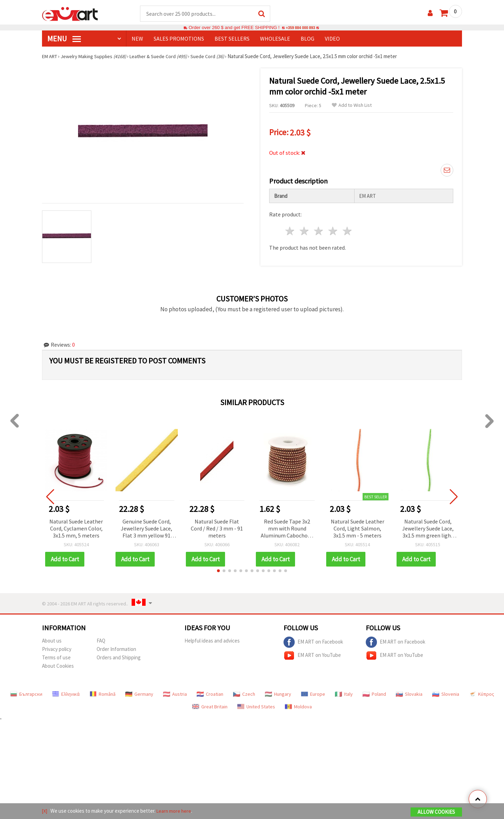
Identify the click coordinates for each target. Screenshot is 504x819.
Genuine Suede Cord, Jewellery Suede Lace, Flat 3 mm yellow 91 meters (146, 526)
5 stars (347, 228)
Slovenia (446, 692)
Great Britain (210, 704)
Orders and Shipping (119, 655)
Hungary (278, 692)
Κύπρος (482, 692)
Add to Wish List (352, 106)
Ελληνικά (66, 692)
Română (103, 692)
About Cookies (58, 663)
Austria (175, 692)
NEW (137, 39)
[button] (218, 568)
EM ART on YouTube (312, 653)
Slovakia (409, 692)
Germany (139, 692)
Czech (244, 692)
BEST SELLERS (232, 39)
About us (52, 638)
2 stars (305, 228)
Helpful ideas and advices (212, 638)
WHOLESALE (275, 39)
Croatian (210, 692)
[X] (45, 811)
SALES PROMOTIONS (179, 39)
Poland (374, 692)
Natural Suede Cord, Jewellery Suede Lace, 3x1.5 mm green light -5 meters (428, 526)
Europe (313, 692)
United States (256, 704)
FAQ (101, 638)
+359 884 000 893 (300, 28)
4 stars (333, 228)
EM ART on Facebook (313, 640)
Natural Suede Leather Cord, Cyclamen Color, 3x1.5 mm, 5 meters (76, 526)
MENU (64, 39)
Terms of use (56, 655)
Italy (344, 692)
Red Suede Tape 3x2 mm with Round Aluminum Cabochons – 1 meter (287, 526)
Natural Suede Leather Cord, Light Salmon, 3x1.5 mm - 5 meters (358, 526)
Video (332, 39)
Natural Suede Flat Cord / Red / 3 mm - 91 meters (217, 526)
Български (26, 692)
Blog (307, 39)
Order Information (116, 647)
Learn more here (175, 811)
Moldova (298, 704)
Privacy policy (57, 647)
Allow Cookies (436, 813)
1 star (290, 228)
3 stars (319, 228)
